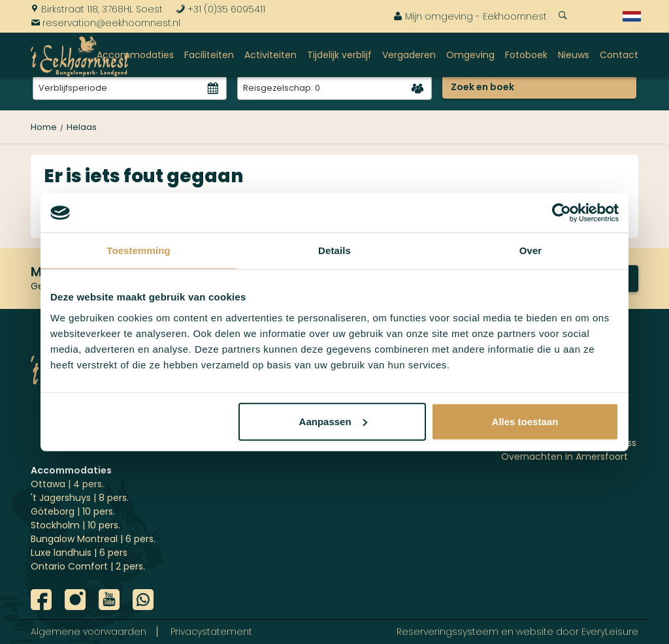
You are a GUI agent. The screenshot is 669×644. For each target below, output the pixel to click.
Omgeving (470, 55)
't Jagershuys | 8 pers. (80, 498)
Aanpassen (333, 421)
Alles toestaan (525, 421)
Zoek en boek (482, 87)
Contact (619, 55)
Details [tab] (334, 250)
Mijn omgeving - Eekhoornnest (470, 16)
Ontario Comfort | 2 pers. (88, 566)
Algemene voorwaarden (89, 632)
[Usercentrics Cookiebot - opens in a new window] (562, 213)
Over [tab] (531, 250)
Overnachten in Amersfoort (564, 457)
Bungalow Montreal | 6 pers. (93, 539)
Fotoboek (526, 55)
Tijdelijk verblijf (339, 55)
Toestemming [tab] (139, 250)
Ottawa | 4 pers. (67, 484)
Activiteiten (270, 55)
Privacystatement (211, 632)
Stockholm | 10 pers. (75, 525)
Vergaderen (409, 55)
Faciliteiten (209, 55)
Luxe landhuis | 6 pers (79, 553)
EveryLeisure (610, 632)
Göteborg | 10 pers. (73, 511)
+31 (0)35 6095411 (220, 9)
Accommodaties (135, 55)
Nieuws (574, 55)
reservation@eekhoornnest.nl (106, 23)
